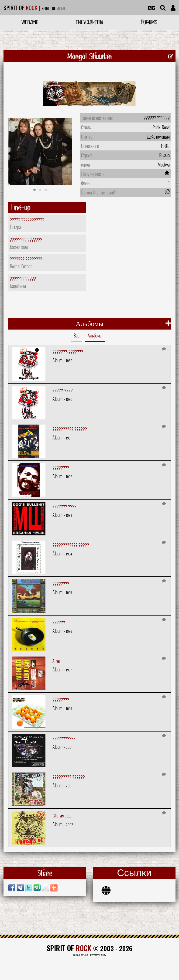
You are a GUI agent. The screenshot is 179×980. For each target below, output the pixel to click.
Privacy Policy (98, 955)
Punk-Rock (161, 127)
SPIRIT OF (20, 7)
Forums (149, 22)
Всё (76, 335)
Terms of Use (80, 955)
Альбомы (95, 335)
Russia (164, 155)
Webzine (30, 22)
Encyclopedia (89, 22)
